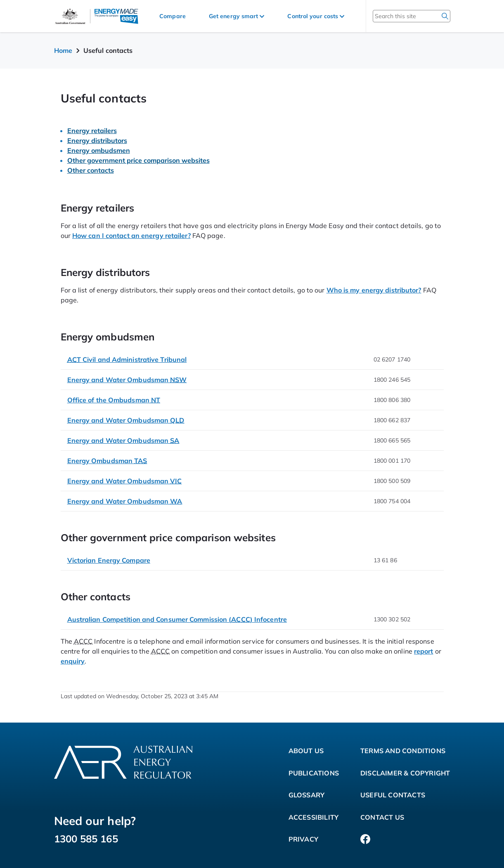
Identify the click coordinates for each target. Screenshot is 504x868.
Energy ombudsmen (99, 150)
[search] (445, 16)
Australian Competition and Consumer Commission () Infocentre (177, 619)
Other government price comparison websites (138, 160)
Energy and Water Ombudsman (127, 380)
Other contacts (91, 170)
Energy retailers (92, 131)
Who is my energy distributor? (374, 290)
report (424, 651)
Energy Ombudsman (107, 461)
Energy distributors (97, 140)
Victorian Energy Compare (109, 560)
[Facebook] (365, 839)
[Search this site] (401, 16)
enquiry (73, 661)
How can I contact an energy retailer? (131, 235)
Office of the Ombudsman (114, 400)
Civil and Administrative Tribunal (127, 359)
